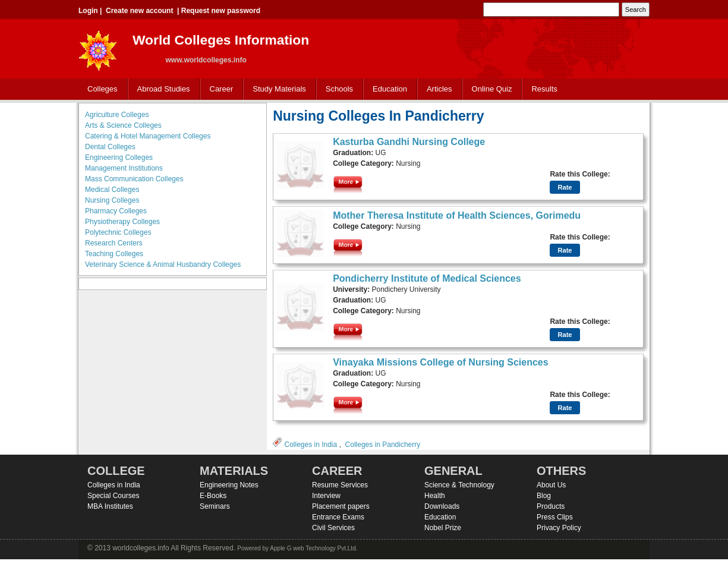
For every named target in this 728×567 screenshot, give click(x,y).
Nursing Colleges (112, 200)
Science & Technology (459, 485)
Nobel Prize (443, 528)
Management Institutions (124, 168)
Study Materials (277, 89)
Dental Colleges (110, 147)
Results (544, 89)
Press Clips (555, 517)
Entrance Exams (338, 517)
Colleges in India (311, 445)
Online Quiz (492, 89)
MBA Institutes (110, 506)
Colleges (100, 89)
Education (387, 89)
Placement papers (341, 506)
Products (551, 506)
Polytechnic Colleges (118, 232)
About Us (551, 485)
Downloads (442, 506)
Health (435, 496)
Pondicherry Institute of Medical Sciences (427, 278)
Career (219, 89)
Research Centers (114, 243)
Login (88, 11)
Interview (326, 496)
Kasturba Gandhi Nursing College (409, 142)
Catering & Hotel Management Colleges (148, 136)
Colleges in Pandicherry (383, 445)
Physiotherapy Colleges (122, 222)
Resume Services (340, 485)
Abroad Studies (161, 89)
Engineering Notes (229, 485)
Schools (337, 89)
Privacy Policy (559, 528)
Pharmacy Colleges (116, 211)
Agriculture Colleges (117, 115)
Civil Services (333, 528)
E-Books (213, 496)
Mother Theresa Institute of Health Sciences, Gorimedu (457, 215)
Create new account (139, 11)
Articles (439, 89)
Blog (544, 496)
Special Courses (113, 496)
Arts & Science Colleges (123, 125)
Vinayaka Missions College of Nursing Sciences (441, 362)
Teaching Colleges (114, 254)
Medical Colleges (112, 190)
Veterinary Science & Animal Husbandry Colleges (163, 264)
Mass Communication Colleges (134, 179)
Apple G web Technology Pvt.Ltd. (313, 548)
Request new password (221, 11)
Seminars (215, 506)
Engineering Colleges (119, 157)
